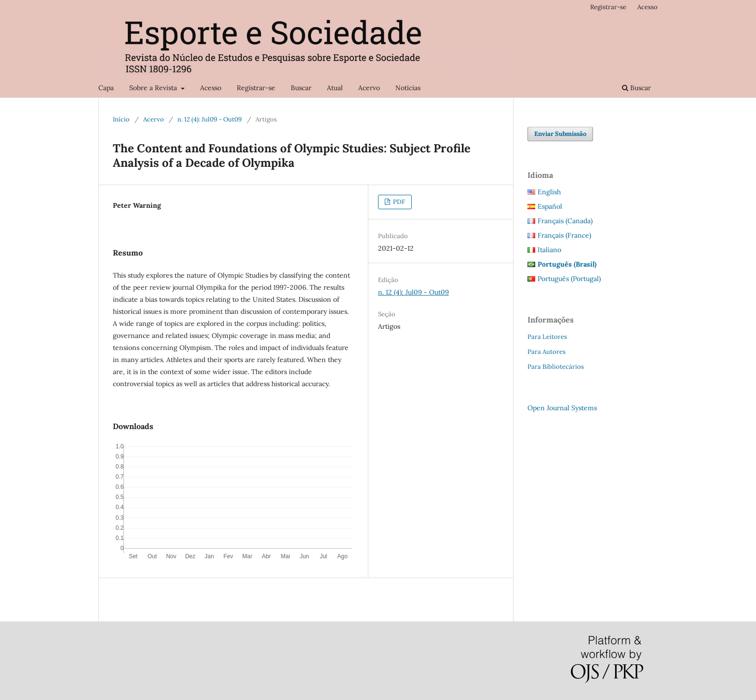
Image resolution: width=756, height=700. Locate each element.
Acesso (211, 88)
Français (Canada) (565, 221)
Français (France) (564, 235)
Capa (106, 88)
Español (550, 206)
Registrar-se (256, 88)
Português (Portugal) (569, 279)
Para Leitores (547, 337)
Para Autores (547, 352)
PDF (398, 202)
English (549, 192)
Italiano (549, 250)
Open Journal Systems (562, 408)
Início (121, 119)
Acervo (369, 88)
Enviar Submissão (560, 134)
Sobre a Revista (154, 88)
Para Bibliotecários (556, 367)
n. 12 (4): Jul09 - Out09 (210, 119)
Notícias (408, 88)
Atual (335, 88)
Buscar (301, 88)
